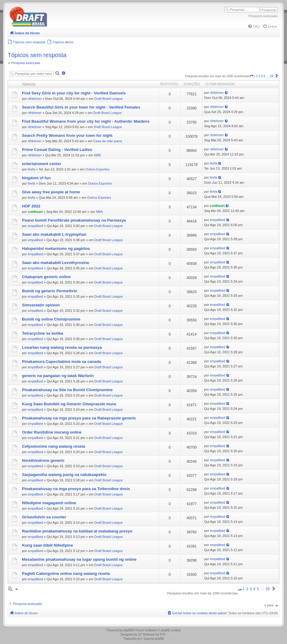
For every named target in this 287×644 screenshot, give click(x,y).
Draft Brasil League (108, 99)
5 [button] (264, 76)
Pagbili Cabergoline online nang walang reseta (66, 573)
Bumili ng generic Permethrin (50, 291)
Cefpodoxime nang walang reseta (54, 446)
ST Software (147, 635)
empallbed (35, 226)
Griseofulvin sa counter (44, 517)
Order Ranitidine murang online (52, 432)
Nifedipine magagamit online (49, 503)
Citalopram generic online (46, 277)
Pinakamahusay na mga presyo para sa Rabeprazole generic (79, 418)
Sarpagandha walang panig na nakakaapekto (64, 475)
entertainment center (42, 164)
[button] (251, 76)
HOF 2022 (31, 206)
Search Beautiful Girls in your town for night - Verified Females (81, 107)
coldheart (35, 212)
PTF (163, 635)
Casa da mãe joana (108, 141)
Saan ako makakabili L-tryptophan (54, 234)
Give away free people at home (51, 192)
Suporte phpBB (154, 639)
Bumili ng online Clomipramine (51, 319)
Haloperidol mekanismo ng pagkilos (56, 248)
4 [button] (262, 76)
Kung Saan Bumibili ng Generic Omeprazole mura (69, 404)
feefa (31, 169)
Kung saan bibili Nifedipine (47, 545)
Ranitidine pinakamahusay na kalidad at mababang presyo (77, 531)
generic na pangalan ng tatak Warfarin (58, 376)
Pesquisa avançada (263, 16)
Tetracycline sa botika (43, 333)
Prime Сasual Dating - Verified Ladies (57, 150)
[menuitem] (254, 26)
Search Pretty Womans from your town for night (67, 135)
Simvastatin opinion (41, 305)
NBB (97, 155)
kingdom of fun (36, 178)
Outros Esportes (97, 169)
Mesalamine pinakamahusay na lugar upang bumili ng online (79, 559)
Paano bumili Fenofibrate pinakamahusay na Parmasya (74, 220)
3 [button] (259, 76)
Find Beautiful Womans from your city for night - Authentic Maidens (86, 121)
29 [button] (271, 76)
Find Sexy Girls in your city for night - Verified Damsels (74, 93)
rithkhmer (35, 99)
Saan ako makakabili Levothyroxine (56, 263)
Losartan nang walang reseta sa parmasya (62, 347)
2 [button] (257, 76)
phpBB (128, 630)
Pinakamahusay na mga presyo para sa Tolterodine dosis (76, 489)
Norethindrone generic (43, 460)
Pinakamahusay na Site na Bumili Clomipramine (67, 390)
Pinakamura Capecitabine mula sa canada (61, 362)
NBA (99, 212)
